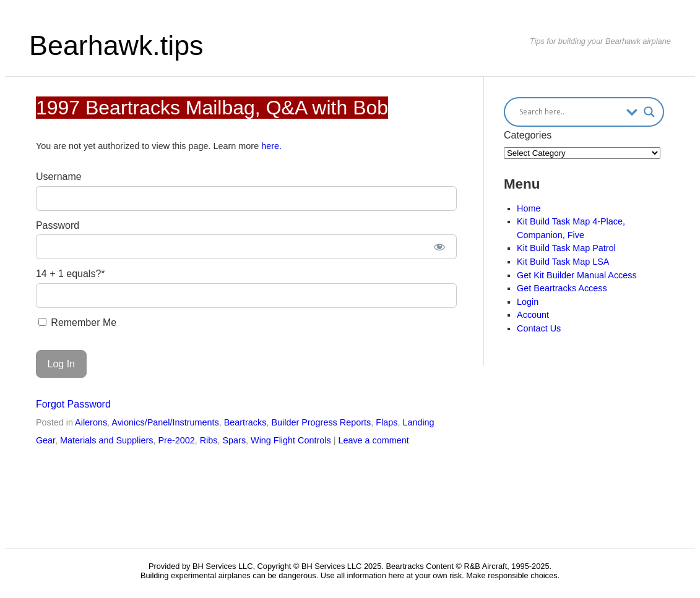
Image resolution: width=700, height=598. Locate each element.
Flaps (387, 422)
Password (58, 225)
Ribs (209, 440)
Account (533, 315)
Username (59, 177)
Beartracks (245, 422)
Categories (528, 135)
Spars (234, 440)
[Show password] (439, 247)
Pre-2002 (176, 440)
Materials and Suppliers (106, 440)
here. (271, 146)
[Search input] (570, 112)
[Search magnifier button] (649, 112)
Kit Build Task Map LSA (563, 262)
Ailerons (91, 422)
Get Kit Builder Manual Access (577, 275)
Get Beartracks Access (562, 288)
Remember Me (77, 322)
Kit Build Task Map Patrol (566, 248)
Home (529, 208)
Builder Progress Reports (321, 422)
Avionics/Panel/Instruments (165, 422)
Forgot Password (73, 404)
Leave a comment (373, 440)
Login (528, 302)
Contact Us (539, 328)
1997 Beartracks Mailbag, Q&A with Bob (212, 108)
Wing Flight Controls (291, 440)
